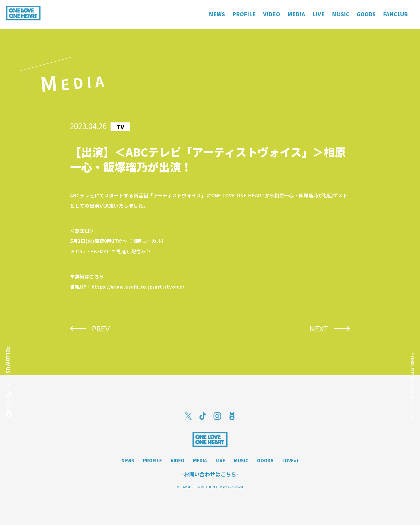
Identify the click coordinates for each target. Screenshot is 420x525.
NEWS (128, 460)
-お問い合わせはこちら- (210, 474)
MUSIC (241, 460)
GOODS (265, 460)
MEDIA (200, 460)
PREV (101, 329)
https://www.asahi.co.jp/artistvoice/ (138, 287)
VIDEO (177, 460)
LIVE (220, 460)
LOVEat (291, 460)
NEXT (319, 329)
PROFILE (152, 460)
